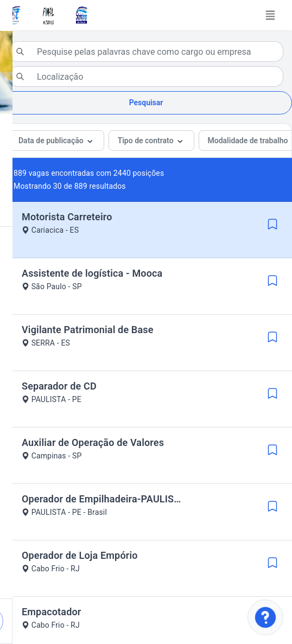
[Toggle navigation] (270, 15)
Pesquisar (146, 103)
